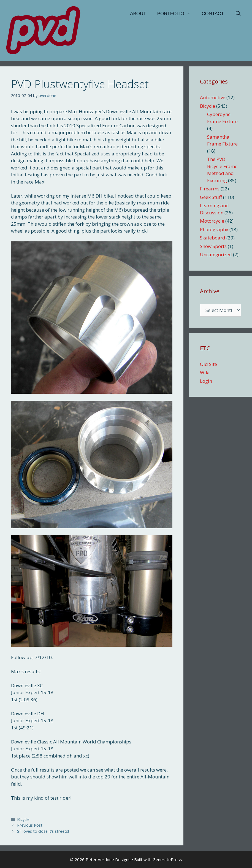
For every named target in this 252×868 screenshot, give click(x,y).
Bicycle (23, 819)
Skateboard (213, 238)
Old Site (208, 364)
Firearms (210, 189)
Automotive (213, 97)
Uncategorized (216, 254)
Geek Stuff (211, 197)
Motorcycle (212, 221)
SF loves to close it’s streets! (43, 831)
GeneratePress (167, 859)
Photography (214, 229)
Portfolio (177, 14)
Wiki (205, 372)
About (138, 14)
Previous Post (30, 825)
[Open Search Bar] (238, 14)
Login (206, 381)
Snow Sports (213, 246)
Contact (213, 14)
